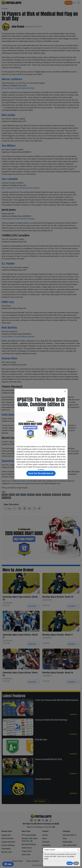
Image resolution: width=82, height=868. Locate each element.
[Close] (78, 850)
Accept (70, 863)
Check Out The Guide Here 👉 (41, 473)
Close (76, 863)
